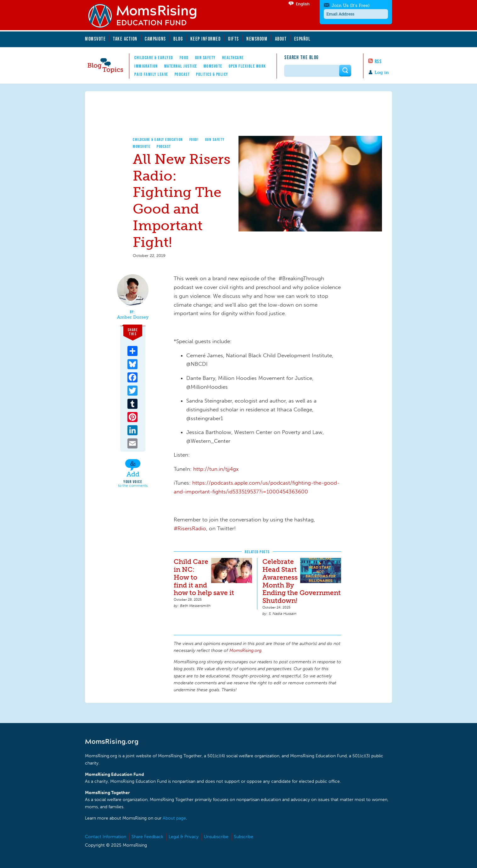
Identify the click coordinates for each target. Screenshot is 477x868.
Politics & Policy (212, 74)
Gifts (234, 39)
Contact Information (106, 837)
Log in (382, 72)
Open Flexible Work (247, 66)
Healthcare (233, 58)
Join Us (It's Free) (351, 6)
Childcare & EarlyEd (154, 58)
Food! (194, 139)
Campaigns (155, 39)
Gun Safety (205, 58)
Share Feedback (147, 837)
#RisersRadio (190, 528)
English (303, 4)
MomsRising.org (146, 16)
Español (303, 39)
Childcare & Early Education (158, 139)
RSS (378, 61)
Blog (178, 39)
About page (174, 818)
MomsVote (95, 39)
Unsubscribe (216, 837)
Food (184, 58)
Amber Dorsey (133, 317)
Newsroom (257, 39)
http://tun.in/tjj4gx (216, 469)
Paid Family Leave (151, 74)
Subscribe (244, 837)
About (281, 39)
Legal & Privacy (184, 837)
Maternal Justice (181, 66)
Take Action (125, 39)
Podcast (182, 74)
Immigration (146, 66)
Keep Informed (206, 39)
